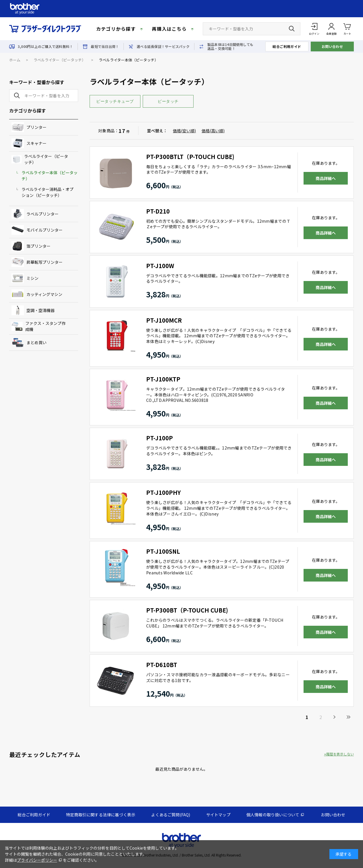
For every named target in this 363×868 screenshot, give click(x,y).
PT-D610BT (162, 665)
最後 (348, 717)
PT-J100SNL (163, 551)
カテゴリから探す (116, 29)
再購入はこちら (169, 29)
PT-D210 (158, 211)
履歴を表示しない (340, 754)
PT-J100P (160, 438)
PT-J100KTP (163, 379)
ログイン (314, 34)
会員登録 (331, 34)
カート (347, 29)
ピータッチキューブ (115, 101)
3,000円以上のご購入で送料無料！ (45, 46)
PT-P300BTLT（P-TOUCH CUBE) (190, 157)
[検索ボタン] (292, 29)
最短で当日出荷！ (105, 46)
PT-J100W (160, 266)
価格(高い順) (213, 131)
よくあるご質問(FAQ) (171, 815)
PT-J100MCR (164, 320)
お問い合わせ (332, 46)
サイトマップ (218, 815)
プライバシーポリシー (37, 860)
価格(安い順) (184, 131)
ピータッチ (168, 101)
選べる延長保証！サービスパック (163, 46)
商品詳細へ (326, 178)
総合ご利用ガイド (287, 46)
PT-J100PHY (163, 492)
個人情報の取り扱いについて (273, 815)
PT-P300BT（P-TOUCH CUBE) (187, 610)
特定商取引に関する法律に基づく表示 (101, 815)
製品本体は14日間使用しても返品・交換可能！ (230, 46)
